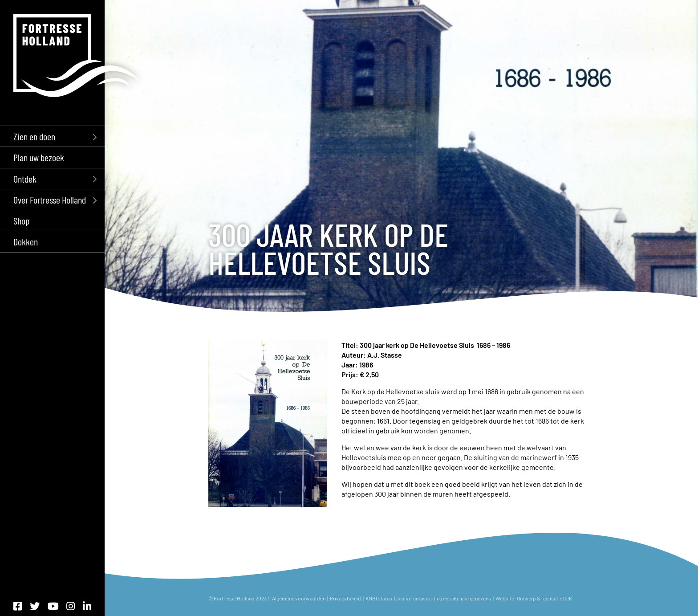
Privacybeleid (345, 598)
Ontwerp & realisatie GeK (545, 598)
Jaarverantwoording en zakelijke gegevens (443, 598)
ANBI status (379, 598)
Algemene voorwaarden (299, 598)
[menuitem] (52, 136)
